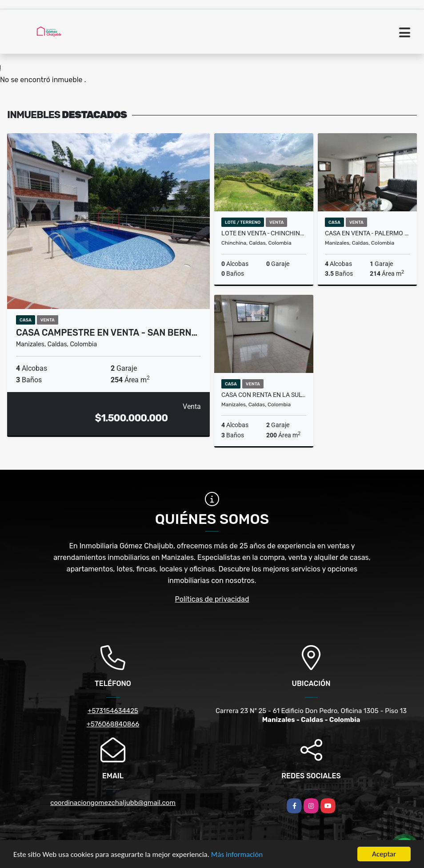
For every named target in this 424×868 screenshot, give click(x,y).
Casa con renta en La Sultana (264, 395)
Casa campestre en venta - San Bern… (107, 333)
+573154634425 (113, 711)
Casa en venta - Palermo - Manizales (367, 233)
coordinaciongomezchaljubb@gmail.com (113, 803)
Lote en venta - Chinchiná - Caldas (264, 233)
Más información (237, 854)
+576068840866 (113, 724)
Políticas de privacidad (212, 599)
